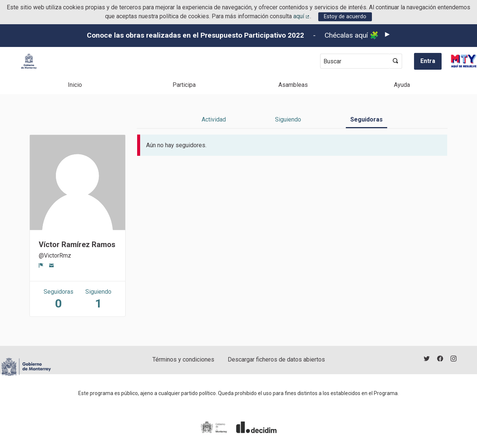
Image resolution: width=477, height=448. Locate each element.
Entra (428, 61)
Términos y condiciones (183, 359)
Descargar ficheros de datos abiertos (276, 359)
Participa (184, 85)
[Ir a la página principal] (29, 61)
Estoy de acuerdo (345, 17)
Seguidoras (367, 119)
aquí (302, 16)
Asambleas (293, 85)
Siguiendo (288, 119)
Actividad (214, 119)
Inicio (75, 85)
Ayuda (402, 85)
